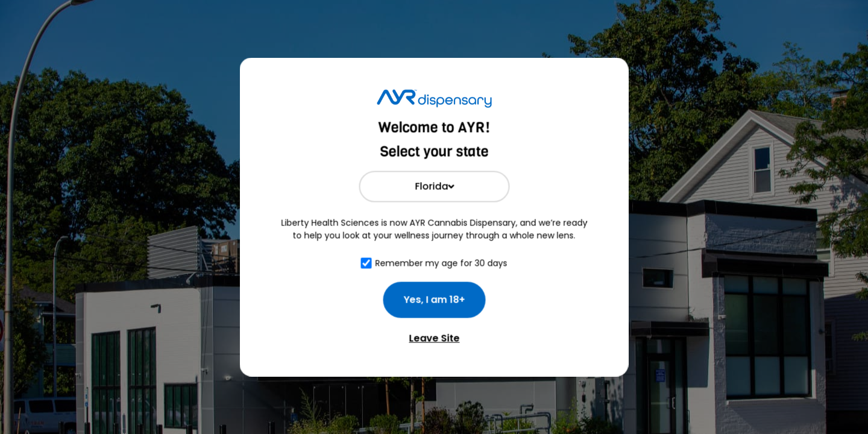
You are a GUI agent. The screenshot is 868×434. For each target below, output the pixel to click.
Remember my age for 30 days (442, 263)
